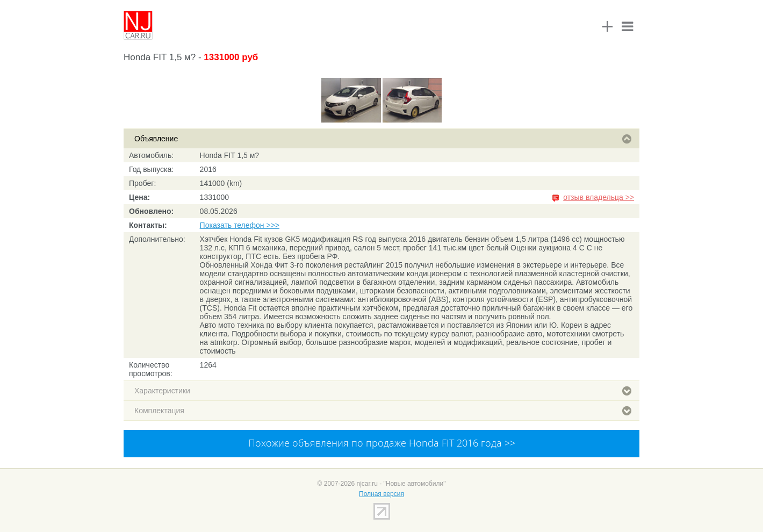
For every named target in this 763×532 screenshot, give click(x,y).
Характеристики (383, 391)
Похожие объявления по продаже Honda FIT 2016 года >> (382, 443)
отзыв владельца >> (599, 197)
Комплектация (383, 411)
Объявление (383, 139)
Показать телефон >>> (240, 225)
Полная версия (381, 494)
